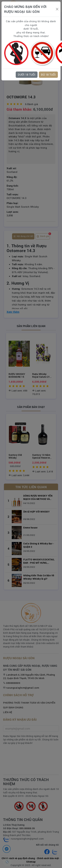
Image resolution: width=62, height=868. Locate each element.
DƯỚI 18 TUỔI (27, 75)
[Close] (57, 9)
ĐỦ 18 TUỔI (48, 75)
